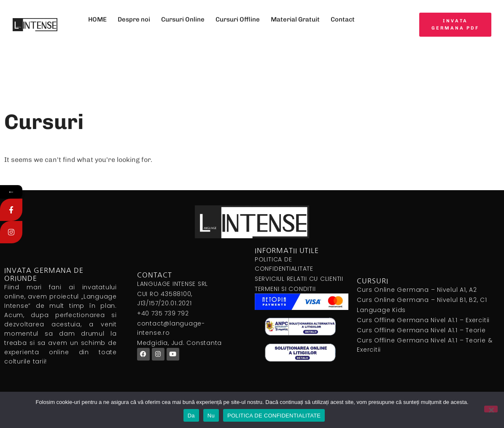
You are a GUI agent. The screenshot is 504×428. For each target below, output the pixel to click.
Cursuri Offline (238, 19)
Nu (211, 416)
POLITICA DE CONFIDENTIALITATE (274, 416)
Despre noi (134, 19)
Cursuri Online (183, 19)
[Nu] (491, 409)
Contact (343, 19)
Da (191, 416)
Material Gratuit (295, 19)
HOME (97, 19)
